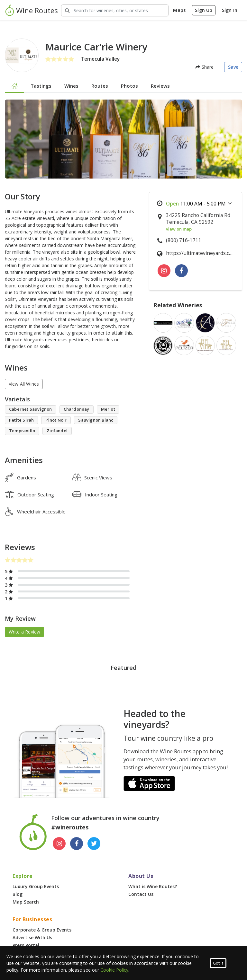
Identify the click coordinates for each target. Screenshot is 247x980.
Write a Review (25, 632)
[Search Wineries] (115, 10)
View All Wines (24, 384)
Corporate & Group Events (42, 930)
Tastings (41, 86)
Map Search (26, 902)
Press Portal (26, 945)
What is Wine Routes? (153, 886)
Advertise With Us (32, 937)
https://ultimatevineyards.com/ (201, 253)
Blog (18, 894)
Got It (218, 963)
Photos (129, 86)
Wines (71, 86)
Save (233, 67)
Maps (179, 10)
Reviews (160, 86)
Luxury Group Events (36, 886)
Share (205, 67)
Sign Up (204, 10)
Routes (100, 86)
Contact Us (141, 894)
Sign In (230, 10)
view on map (179, 229)
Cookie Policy (114, 970)
